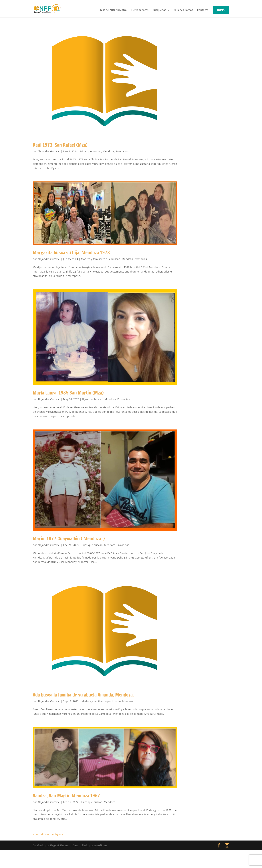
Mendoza (108, 151)
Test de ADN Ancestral (114, 10)
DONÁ (221, 10)
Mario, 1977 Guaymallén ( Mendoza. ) (69, 539)
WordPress (101, 845)
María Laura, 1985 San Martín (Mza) (68, 393)
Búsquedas (159, 10)
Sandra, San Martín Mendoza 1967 (66, 796)
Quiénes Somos (183, 10)
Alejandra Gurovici (49, 151)
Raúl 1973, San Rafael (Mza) (60, 145)
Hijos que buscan (91, 151)
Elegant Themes (60, 845)
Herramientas (140, 10)
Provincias (122, 151)
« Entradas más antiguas (48, 834)
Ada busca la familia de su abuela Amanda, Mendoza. (83, 695)
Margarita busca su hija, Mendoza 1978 (71, 253)
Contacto (203, 10)
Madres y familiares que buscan (101, 259)
